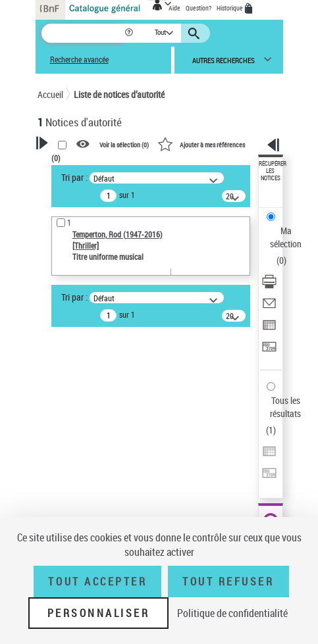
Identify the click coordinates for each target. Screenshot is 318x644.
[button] (130, 33)
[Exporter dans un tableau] (269, 329)
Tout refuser (228, 582)
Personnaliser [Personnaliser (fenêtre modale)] (99, 613)
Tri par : (74, 177)
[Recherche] (83, 33)
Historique (230, 8)
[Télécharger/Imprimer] (269, 286)
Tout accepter (97, 582)
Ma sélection (286, 237)
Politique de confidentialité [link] (232, 613)
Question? (199, 8)
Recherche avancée (79, 60)
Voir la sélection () (124, 145)
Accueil (50, 94)
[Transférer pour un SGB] (269, 351)
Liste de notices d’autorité (119, 94)
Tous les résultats (285, 407)
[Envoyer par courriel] (269, 308)
